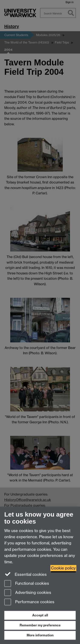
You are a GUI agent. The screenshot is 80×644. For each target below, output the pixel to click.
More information (40, 635)
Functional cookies (27, 584)
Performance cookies (29, 602)
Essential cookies (25, 574)
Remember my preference (40, 625)
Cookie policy (63, 568)
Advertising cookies (28, 593)
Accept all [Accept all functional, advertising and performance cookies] (40, 615)
